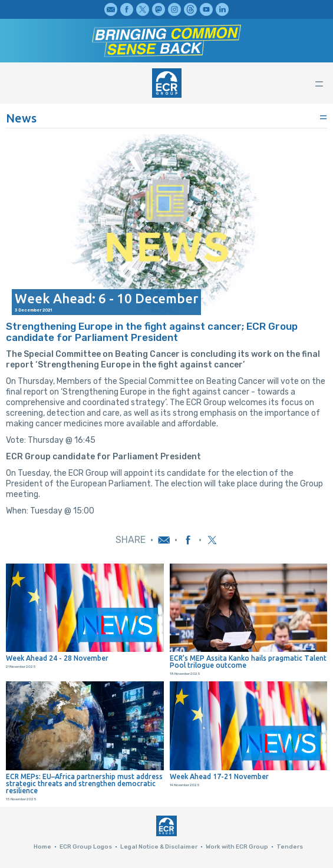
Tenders (290, 847)
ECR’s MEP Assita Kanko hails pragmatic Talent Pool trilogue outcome (248, 662)
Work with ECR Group (237, 847)
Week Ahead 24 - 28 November (57, 658)
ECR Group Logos (86, 847)
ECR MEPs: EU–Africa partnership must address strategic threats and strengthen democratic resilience (84, 784)
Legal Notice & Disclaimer (159, 847)
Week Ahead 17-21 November (219, 777)
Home (42, 847)
